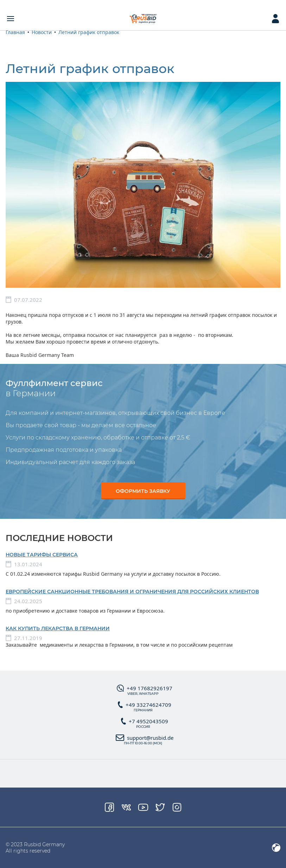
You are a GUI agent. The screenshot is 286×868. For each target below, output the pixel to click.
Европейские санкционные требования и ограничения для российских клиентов (132, 592)
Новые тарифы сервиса (42, 555)
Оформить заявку (143, 491)
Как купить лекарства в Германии (58, 628)
